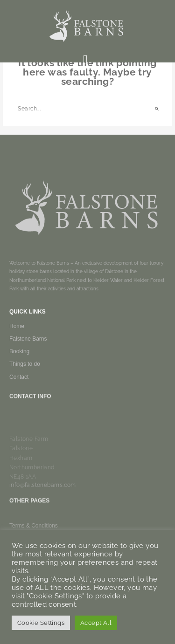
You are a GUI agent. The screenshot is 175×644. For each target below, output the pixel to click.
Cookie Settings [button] (41, 623)
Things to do (25, 370)
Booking (19, 358)
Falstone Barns (28, 345)
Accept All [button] (96, 623)
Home (17, 333)
